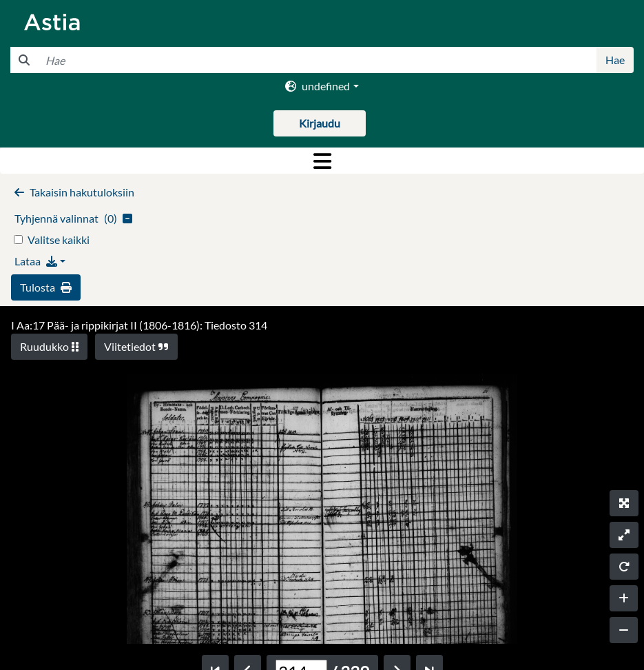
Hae (615, 60)
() (73, 218)
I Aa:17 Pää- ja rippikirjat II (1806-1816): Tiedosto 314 (139, 325)
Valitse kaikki (59, 240)
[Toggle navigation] (322, 161)
